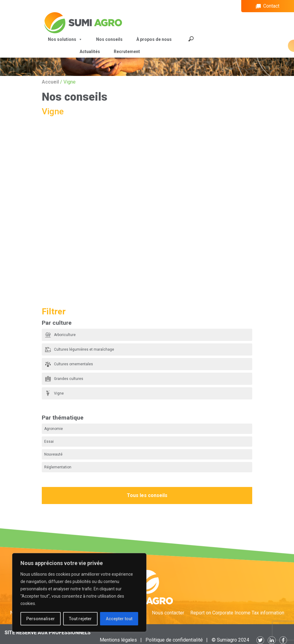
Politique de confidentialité (174, 640)
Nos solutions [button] (65, 39)
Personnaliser (41, 619)
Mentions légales (118, 640)
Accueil (50, 82)
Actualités (90, 52)
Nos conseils (109, 39)
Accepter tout (119, 619)
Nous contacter (168, 613)
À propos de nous (154, 39)
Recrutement (127, 52)
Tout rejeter (80, 619)
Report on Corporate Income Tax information (237, 613)
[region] (79, 592)
